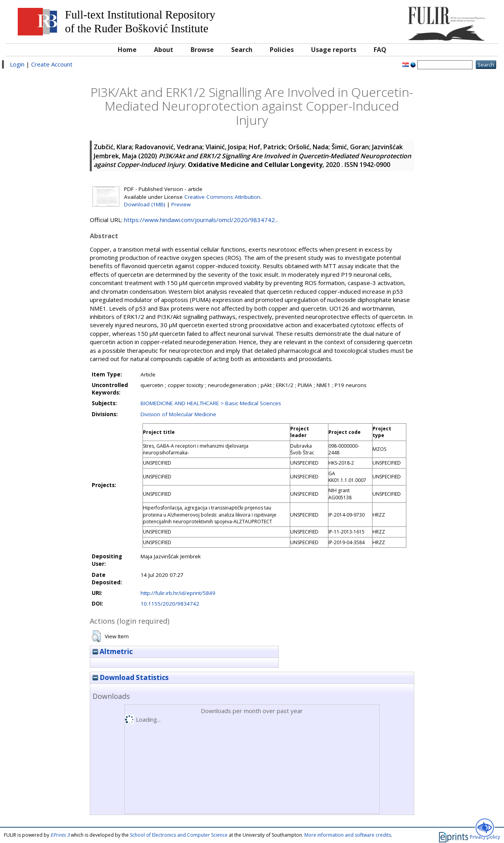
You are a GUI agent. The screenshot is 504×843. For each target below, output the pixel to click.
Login (17, 64)
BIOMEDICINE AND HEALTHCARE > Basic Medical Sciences (211, 403)
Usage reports (334, 50)
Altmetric (113, 651)
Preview (181, 204)
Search (242, 50)
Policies (282, 50)
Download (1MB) (145, 204)
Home (127, 50)
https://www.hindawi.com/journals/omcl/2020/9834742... (201, 220)
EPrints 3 (60, 835)
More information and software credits (348, 835)
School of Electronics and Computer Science (179, 835)
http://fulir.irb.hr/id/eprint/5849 (178, 593)
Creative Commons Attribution (222, 197)
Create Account (52, 64)
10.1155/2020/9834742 (170, 604)
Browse (202, 50)
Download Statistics (131, 677)
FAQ (380, 50)
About (164, 50)
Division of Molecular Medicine (178, 414)
